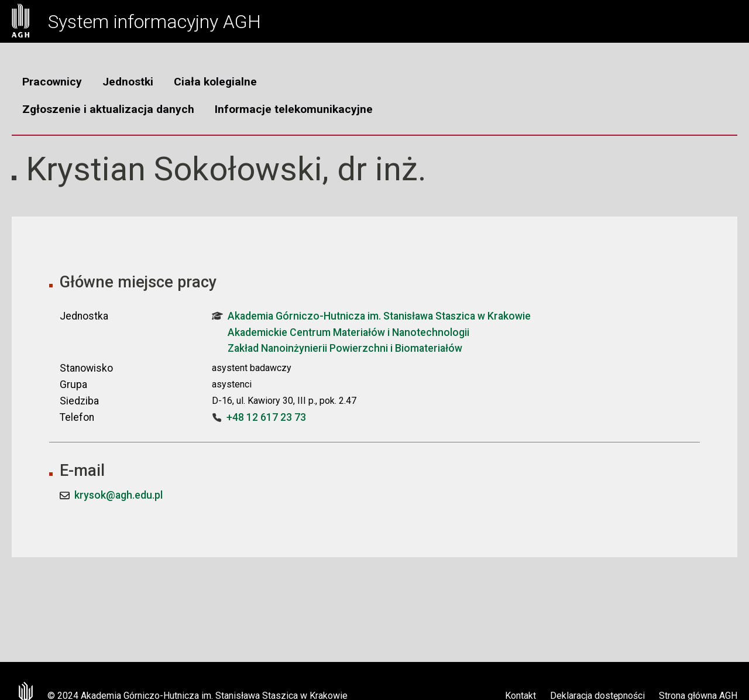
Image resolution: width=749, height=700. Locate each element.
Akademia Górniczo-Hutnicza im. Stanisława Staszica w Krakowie (371, 316)
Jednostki (128, 82)
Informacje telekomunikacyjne (294, 109)
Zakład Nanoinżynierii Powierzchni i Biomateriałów (345, 348)
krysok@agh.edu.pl (118, 495)
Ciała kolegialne (215, 82)
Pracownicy (52, 82)
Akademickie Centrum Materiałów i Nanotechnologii (348, 332)
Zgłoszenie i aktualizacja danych (108, 109)
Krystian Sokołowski (174, 169)
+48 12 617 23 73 (266, 417)
